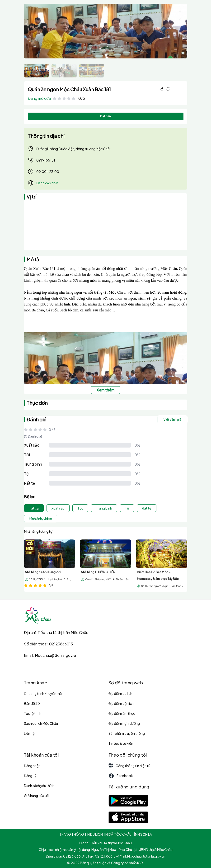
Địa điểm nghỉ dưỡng (124, 723)
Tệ (26, 474)
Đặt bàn (105, 116)
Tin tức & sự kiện (121, 743)
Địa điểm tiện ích (121, 703)
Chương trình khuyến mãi (43, 693)
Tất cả (34, 508)
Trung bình (33, 464)
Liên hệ (29, 733)
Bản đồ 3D (32, 703)
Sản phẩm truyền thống (127, 733)
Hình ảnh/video (41, 519)
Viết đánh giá (172, 420)
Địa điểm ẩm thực (122, 713)
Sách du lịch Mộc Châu (41, 723)
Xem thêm (105, 390)
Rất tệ (30, 483)
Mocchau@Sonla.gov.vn (56, 655)
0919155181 (41, 160)
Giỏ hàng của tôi (37, 796)
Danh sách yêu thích (39, 786)
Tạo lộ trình (33, 713)
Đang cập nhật (47, 183)
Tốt (27, 455)
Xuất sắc (32, 445)
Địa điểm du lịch (120, 693)
